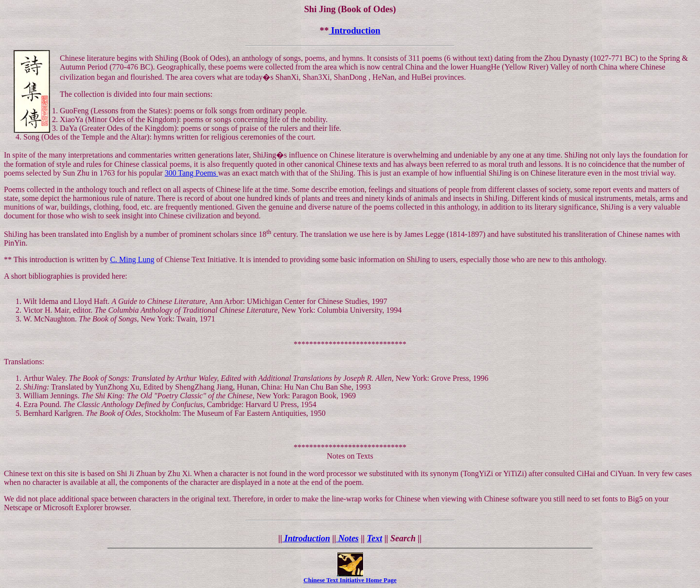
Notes (347, 538)
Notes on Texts (350, 456)
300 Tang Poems (192, 173)
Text (375, 538)
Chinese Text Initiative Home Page (350, 580)
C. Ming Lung (132, 259)
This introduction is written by (62, 259)
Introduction (354, 30)
